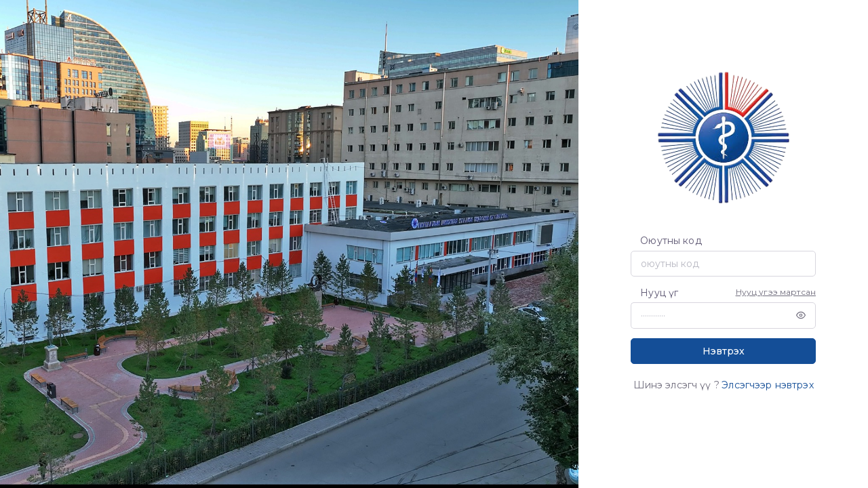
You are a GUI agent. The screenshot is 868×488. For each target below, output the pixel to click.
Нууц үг (659, 293)
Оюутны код (671, 241)
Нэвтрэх (724, 351)
